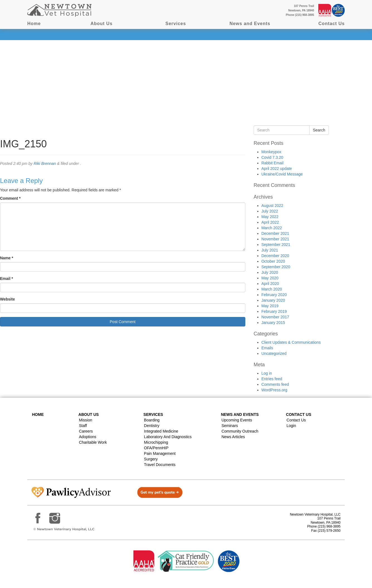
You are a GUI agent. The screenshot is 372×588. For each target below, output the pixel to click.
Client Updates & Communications (291, 342)
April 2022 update (277, 169)
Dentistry (152, 426)
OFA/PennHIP (156, 448)
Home (34, 24)
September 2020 (276, 267)
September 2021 (276, 245)
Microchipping (156, 442)
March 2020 (272, 289)
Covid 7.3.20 (272, 157)
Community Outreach (240, 431)
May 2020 (270, 278)
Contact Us (332, 24)
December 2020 (275, 256)
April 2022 (270, 222)
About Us (101, 24)
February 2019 (274, 311)
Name (7, 258)
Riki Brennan (45, 164)
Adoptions (88, 437)
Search (319, 130)
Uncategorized (274, 353)
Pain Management (160, 453)
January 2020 (273, 300)
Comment (10, 198)
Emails (267, 348)
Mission (86, 420)
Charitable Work (93, 442)
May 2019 (270, 306)
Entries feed (272, 379)
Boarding (152, 420)
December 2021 (275, 233)
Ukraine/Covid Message (282, 174)
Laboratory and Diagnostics (168, 437)
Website (7, 299)
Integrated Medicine (161, 431)
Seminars (230, 426)
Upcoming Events (237, 420)
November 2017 (275, 317)
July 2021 (270, 250)
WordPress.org (274, 390)
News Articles (233, 437)
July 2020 (270, 272)
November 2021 (275, 239)
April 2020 (270, 284)
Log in (267, 373)
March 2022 (272, 228)
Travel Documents (160, 465)
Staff (83, 426)
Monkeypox (271, 152)
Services (176, 24)
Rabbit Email (272, 163)
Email (7, 279)
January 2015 (273, 323)
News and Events (250, 24)
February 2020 (274, 295)
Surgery (151, 459)
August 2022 (272, 206)
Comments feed (275, 384)
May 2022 (270, 217)
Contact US (299, 414)
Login (291, 426)
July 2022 (270, 211)
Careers (86, 431)
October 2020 (273, 261)
